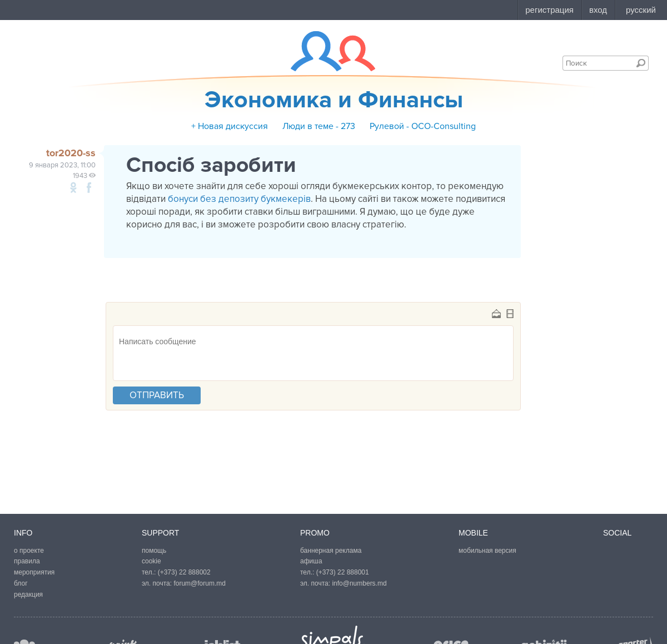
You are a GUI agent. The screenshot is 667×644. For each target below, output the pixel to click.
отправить (157, 395)
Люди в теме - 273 (319, 126)
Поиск (641, 63)
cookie (151, 561)
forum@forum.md (200, 583)
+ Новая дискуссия (230, 126)
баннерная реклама (331, 551)
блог (21, 583)
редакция (28, 595)
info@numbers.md (359, 583)
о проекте (29, 551)
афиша (311, 561)
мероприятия (34, 572)
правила (27, 561)
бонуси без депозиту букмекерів (239, 199)
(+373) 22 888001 (343, 572)
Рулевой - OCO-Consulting (423, 126)
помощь (154, 551)
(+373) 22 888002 (184, 572)
